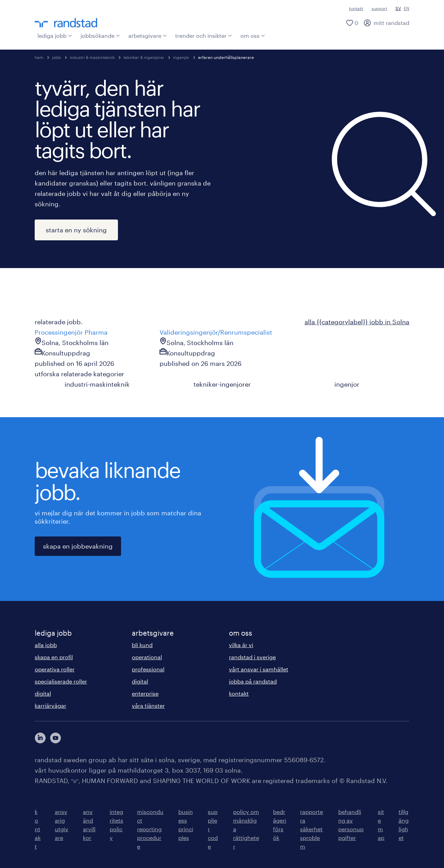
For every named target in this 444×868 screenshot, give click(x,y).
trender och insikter (204, 36)
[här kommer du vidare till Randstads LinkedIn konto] (40, 738)
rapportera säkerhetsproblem (311, 829)
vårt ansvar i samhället (259, 669)
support (379, 8)
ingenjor (347, 384)
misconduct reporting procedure (150, 829)
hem (39, 57)
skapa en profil (54, 657)
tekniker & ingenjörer (144, 57)
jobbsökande (100, 36)
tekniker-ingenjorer (222, 384)
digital (43, 693)
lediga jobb (55, 36)
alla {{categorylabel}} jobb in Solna (357, 322)
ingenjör (181, 57)
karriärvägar (50, 706)
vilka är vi (241, 645)
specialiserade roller (61, 681)
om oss (253, 36)
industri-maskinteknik (97, 384)
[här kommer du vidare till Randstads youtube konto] (55, 738)
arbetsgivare (148, 36)
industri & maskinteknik (92, 57)
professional (148, 669)
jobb (57, 57)
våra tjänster (148, 706)
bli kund (142, 645)
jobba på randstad (253, 681)
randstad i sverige (252, 657)
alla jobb (46, 645)
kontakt (356, 8)
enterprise (145, 693)
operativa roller (55, 669)
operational (147, 657)
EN (407, 8)
